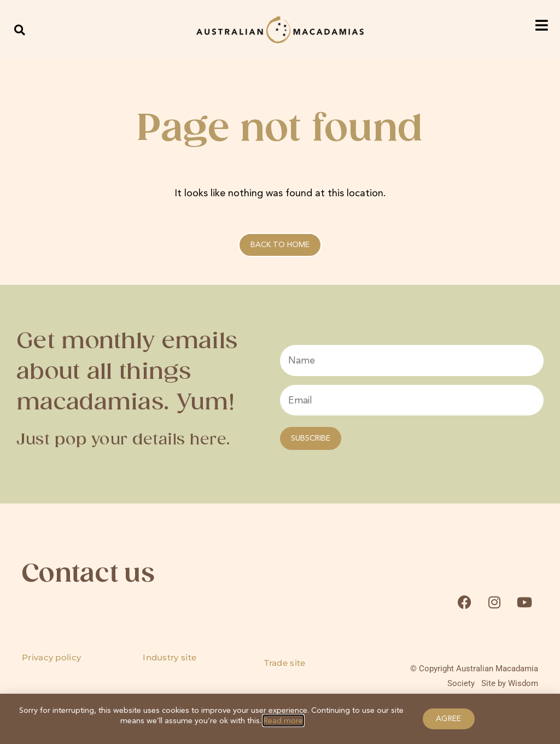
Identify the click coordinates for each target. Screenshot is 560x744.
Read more (283, 720)
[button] (20, 30)
